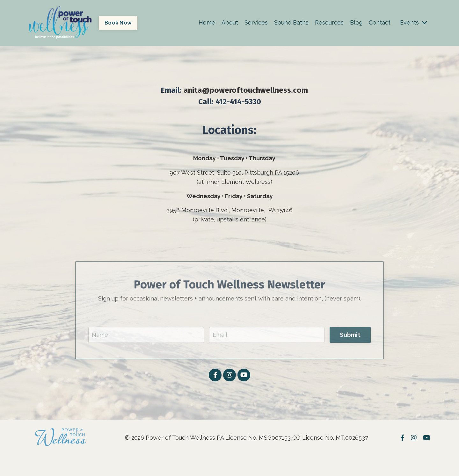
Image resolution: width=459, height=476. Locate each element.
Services (256, 22)
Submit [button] (350, 343)
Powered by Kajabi (411, 459)
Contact (380, 22)
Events (414, 22)
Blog (356, 22)
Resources (329, 22)
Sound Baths (291, 22)
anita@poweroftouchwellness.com (246, 90)
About (230, 22)
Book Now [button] (118, 23)
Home (207, 22)
